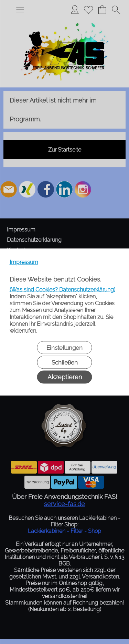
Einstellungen (64, 348)
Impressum (24, 262)
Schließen (65, 362)
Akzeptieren (65, 377)
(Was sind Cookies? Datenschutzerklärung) (62, 290)
